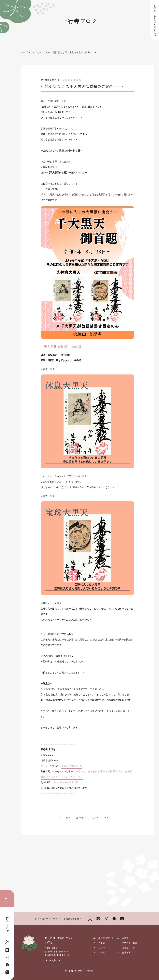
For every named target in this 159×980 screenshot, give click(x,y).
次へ (107, 818)
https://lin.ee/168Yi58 (66, 783)
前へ (68, 818)
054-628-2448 (62, 955)
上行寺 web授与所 (72, 766)
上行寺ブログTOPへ (87, 818)
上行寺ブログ (7, 923)
